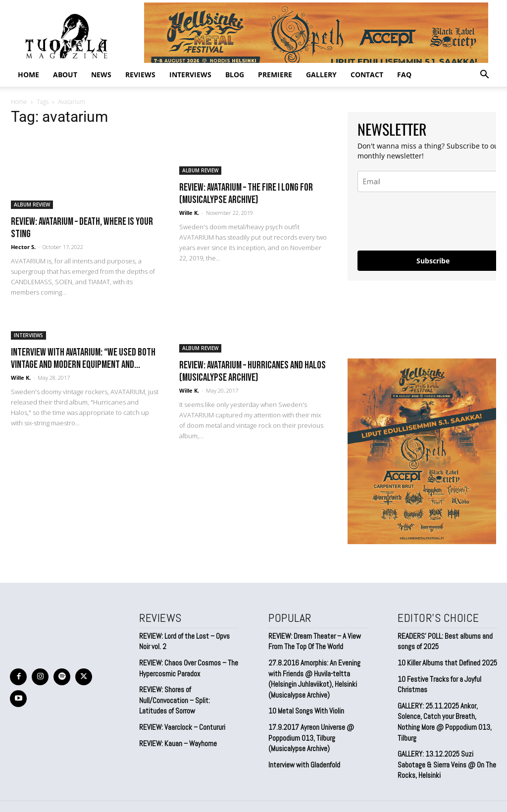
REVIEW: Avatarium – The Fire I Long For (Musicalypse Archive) (246, 194)
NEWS (101, 75)
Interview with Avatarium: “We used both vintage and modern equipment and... (83, 358)
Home (28, 75)
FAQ (404, 75)
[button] (484, 75)
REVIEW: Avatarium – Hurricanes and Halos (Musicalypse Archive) (253, 371)
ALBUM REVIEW (32, 204)
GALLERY (321, 75)
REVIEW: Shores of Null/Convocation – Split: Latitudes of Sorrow (189, 692)
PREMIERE (275, 75)
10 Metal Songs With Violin (305, 707)
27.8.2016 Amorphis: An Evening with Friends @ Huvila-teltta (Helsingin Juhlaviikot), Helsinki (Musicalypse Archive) (312, 676)
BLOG (235, 75)
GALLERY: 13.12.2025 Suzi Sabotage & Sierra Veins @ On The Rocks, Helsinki (447, 748)
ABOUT (65, 75)
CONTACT (367, 75)
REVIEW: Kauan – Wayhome (177, 729)
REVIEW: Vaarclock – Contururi (180, 713)
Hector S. (23, 247)
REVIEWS (140, 75)
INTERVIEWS (190, 75)
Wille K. (189, 213)
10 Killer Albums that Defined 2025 (445, 661)
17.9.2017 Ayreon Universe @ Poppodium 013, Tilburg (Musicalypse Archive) (309, 732)
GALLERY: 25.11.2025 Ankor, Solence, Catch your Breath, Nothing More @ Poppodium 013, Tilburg (447, 713)
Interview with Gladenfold (303, 758)
